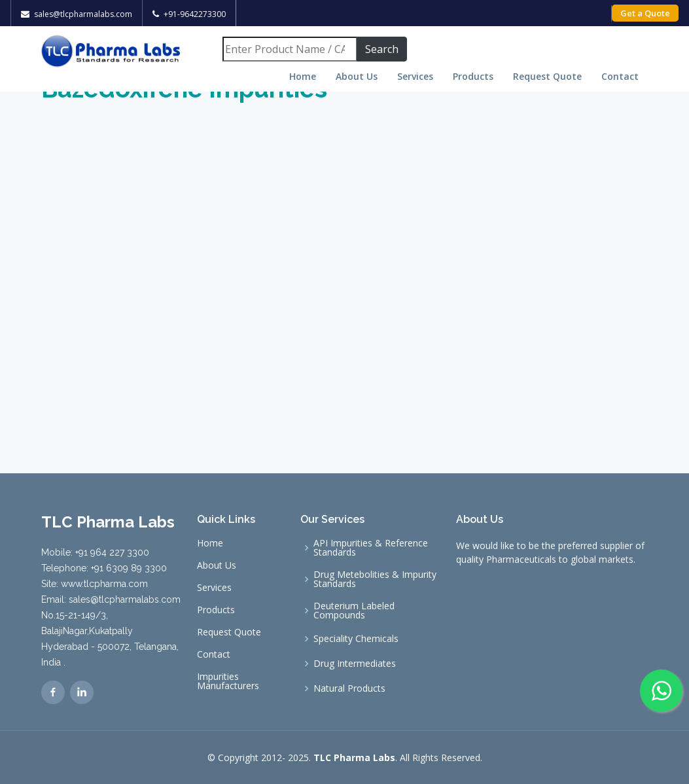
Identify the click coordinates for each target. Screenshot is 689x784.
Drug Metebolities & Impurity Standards (375, 579)
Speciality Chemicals (356, 639)
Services (415, 76)
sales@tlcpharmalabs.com (83, 14)
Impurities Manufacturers (228, 681)
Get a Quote (645, 13)
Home (303, 76)
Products (473, 76)
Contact (620, 76)
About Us (357, 76)
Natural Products (349, 688)
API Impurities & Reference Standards (371, 548)
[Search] (290, 49)
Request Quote (547, 76)
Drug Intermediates (355, 664)
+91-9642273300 (195, 14)
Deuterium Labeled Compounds (354, 611)
